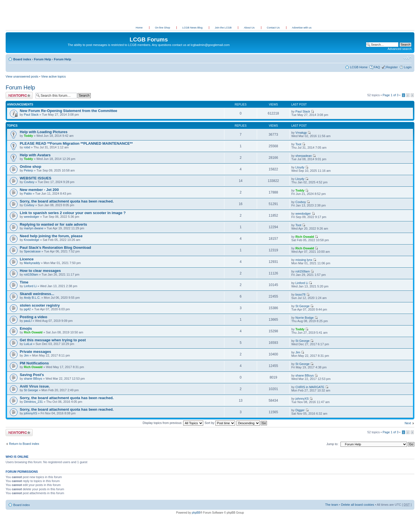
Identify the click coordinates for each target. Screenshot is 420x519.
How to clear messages (40, 271)
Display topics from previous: (173, 423)
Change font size (407, 58)
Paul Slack (31, 115)
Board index (22, 59)
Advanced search (400, 49)
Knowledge (32, 240)
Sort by (220, 423)
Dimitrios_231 (33, 402)
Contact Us (274, 28)
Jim (26, 355)
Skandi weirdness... (37, 294)
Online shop (30, 167)
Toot (298, 144)
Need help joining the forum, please (51, 236)
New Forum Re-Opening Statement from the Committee (68, 111)
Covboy (29, 182)
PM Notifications (34, 363)
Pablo (28, 193)
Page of (390, 95)
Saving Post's (32, 375)
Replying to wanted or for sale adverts (53, 224)
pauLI (28, 321)
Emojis (26, 328)
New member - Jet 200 (39, 190)
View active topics (53, 76)
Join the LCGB (224, 28)
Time (24, 282)
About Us (249, 28)
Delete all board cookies (358, 505)
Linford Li (30, 286)
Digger (300, 410)
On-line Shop (163, 28)
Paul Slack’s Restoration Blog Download (55, 248)
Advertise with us (302, 28)
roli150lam (31, 274)
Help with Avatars (35, 155)
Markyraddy (32, 263)
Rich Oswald (305, 237)
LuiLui (28, 344)
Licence (27, 259)
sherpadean (304, 156)
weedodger (32, 217)
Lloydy (300, 167)
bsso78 (300, 294)
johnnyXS (302, 399)
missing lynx (304, 260)
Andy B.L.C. (32, 298)
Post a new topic (19, 95)
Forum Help (42, 59)
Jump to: (332, 444)
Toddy (28, 136)
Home (139, 28)
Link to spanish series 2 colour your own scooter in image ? (73, 213)
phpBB (196, 513)
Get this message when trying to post (53, 340)
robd (27, 147)
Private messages (35, 352)
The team (332, 505)
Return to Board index (24, 444)
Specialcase (32, 251)
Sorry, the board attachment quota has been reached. (67, 201)
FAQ (377, 67)
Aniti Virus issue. (35, 386)
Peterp (28, 170)
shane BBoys (33, 379)
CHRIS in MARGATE (310, 387)
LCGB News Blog (193, 28)
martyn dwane (34, 228)
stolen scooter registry (40, 305)
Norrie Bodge (305, 318)
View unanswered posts (22, 76)
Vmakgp (301, 133)
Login (408, 67)
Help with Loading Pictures (44, 132)
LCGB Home (359, 67)
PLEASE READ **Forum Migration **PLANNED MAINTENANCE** (76, 143)
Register (392, 67)
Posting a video (33, 317)
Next (408, 423)
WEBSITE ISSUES (36, 178)
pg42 (27, 309)
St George (302, 306)
